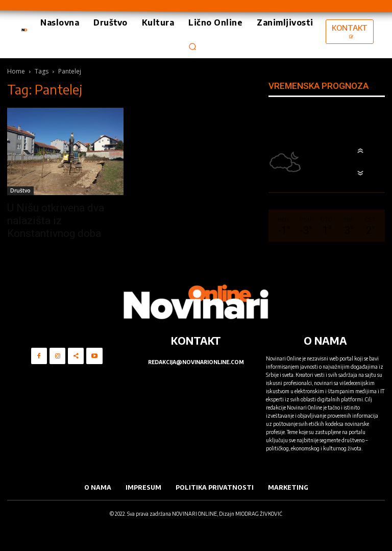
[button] (192, 46)
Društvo (20, 190)
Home (16, 71)
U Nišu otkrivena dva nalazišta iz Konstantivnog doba (56, 221)
